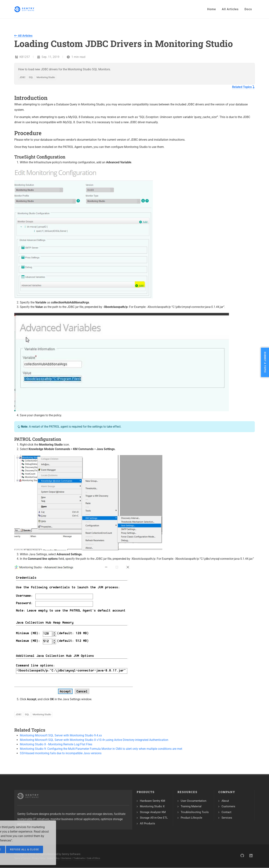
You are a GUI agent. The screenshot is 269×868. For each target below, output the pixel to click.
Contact (226, 812)
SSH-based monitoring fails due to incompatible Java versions (61, 753)
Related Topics (243, 87)
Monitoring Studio (46, 77)
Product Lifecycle (191, 818)
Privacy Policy (38, 858)
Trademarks (79, 858)
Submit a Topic (265, 362)
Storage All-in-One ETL (154, 818)
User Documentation (193, 801)
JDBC (22, 77)
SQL (31, 77)
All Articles (23, 36)
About (225, 801)
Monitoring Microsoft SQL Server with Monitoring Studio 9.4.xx (61, 735)
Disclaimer (66, 858)
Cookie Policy (53, 858)
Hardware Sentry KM (152, 801)
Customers (228, 806)
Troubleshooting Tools (195, 812)
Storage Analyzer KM (153, 812)
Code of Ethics (94, 858)
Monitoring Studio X (152, 806)
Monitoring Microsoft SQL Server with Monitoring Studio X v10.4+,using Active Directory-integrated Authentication (94, 740)
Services (227, 818)
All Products (147, 823)
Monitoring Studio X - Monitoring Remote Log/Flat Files (56, 744)
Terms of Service (22, 858)
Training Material (191, 806)
